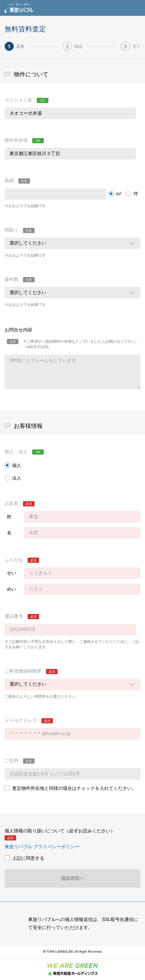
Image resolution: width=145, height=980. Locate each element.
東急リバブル (19, 8)
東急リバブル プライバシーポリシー (42, 847)
